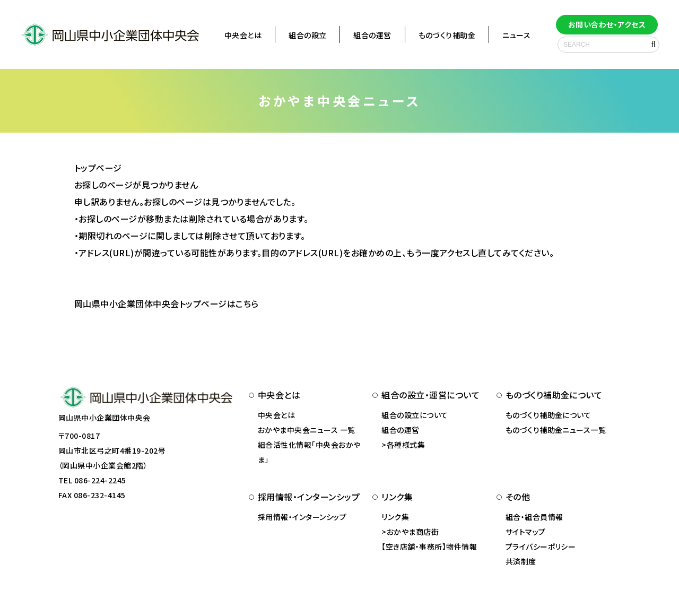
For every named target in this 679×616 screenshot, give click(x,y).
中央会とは (243, 35)
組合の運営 (372, 35)
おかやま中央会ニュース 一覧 (307, 430)
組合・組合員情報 (534, 517)
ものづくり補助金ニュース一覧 (556, 430)
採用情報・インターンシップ (302, 517)
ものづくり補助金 (447, 35)
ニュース (516, 35)
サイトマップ (526, 532)
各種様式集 (406, 445)
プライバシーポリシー (541, 546)
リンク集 (395, 517)
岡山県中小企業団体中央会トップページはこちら (167, 303)
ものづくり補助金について (549, 415)
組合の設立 (307, 35)
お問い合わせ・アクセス (607, 24)
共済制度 (521, 561)
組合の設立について (415, 415)
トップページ (98, 168)
